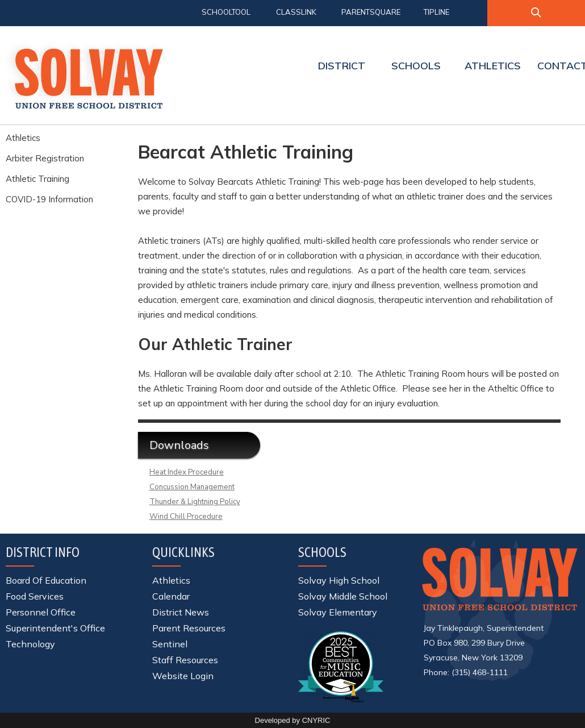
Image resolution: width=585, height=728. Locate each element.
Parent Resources (189, 628)
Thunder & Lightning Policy (195, 502)
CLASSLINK (296, 12)
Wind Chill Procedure (186, 517)
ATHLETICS (493, 66)
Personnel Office (41, 612)
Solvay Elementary (338, 612)
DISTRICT (342, 66)
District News (181, 612)
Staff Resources (185, 660)
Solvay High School (339, 580)
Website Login (183, 676)
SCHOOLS (416, 66)
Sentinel (170, 644)
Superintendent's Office (55, 628)
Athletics (23, 138)
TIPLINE (436, 12)
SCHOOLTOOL (226, 12)
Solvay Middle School (343, 596)
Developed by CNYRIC (293, 720)
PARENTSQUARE (371, 12)
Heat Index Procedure (187, 472)
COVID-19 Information (49, 199)
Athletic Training (37, 179)
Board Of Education (46, 580)
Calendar (171, 596)
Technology (30, 644)
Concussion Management (192, 487)
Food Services (35, 596)
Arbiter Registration (45, 158)
